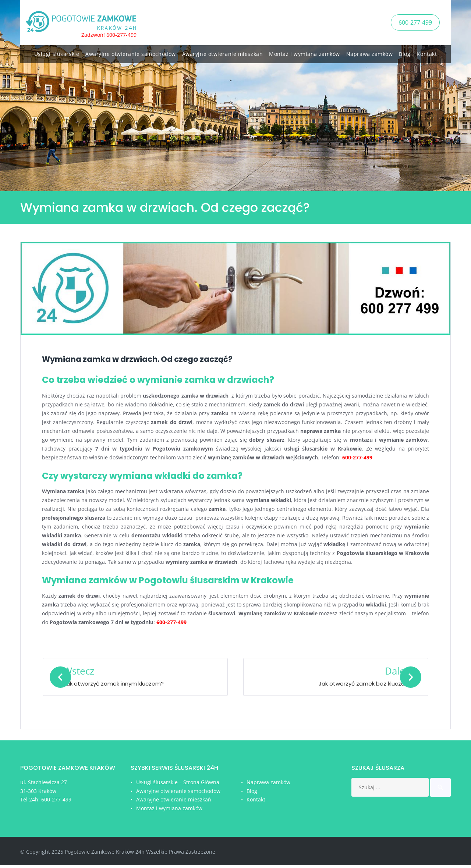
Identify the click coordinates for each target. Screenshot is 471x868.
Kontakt (427, 52)
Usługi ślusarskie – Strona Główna (178, 785)
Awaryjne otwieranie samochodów (131, 52)
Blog (405, 52)
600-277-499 (415, 22)
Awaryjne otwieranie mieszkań (223, 52)
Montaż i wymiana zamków (304, 52)
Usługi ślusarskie (57, 52)
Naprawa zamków (370, 52)
